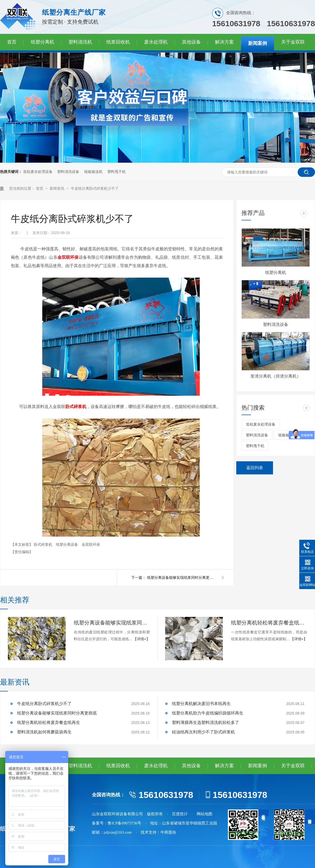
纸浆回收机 (118, 42)
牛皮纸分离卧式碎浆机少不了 (95, 189)
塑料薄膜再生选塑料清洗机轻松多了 (206, 723)
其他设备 (191, 42)
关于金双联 (293, 42)
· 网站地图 (202, 814)
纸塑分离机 (43, 42)
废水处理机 (156, 42)
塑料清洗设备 (68, 172)
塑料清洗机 (80, 42)
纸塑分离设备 (67, 544)
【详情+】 (141, 639)
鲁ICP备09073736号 (124, 823)
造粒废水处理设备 (38, 172)
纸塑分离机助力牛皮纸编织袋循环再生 (208, 713)
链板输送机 (93, 172)
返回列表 (255, 468)
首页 (12, 42)
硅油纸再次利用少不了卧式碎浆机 (203, 732)
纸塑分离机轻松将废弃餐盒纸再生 (269, 623)
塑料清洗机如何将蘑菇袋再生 (44, 732)
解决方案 (224, 42)
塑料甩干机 (117, 172)
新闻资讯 (57, 189)
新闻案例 (258, 43)
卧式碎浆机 (44, 544)
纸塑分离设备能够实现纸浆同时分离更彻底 (181, 578)
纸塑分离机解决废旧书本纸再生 (201, 704)
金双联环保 (91, 544)
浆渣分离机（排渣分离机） (276, 376)
